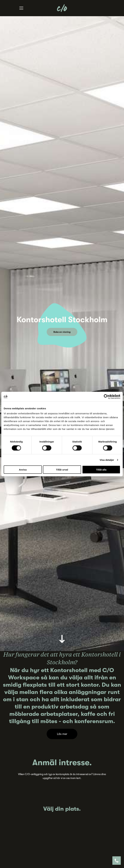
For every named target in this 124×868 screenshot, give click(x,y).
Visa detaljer (107, 460)
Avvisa (23, 470)
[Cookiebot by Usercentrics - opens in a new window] (106, 397)
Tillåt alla (101, 470)
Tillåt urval (62, 470)
